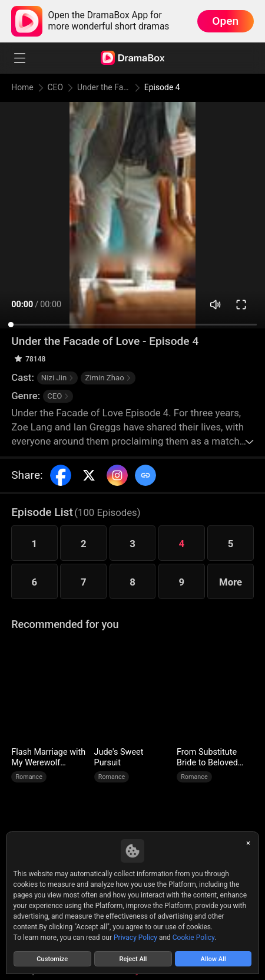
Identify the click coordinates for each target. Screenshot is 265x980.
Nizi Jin (57, 378)
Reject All (133, 958)
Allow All (213, 958)
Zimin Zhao (108, 378)
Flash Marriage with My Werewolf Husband (48, 758)
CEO (56, 88)
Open (225, 21)
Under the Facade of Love (105, 88)
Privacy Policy (135, 936)
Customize (52, 958)
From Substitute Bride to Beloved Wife (207, 758)
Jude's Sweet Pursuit (119, 757)
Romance (29, 777)
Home (23, 88)
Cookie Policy (193, 936)
